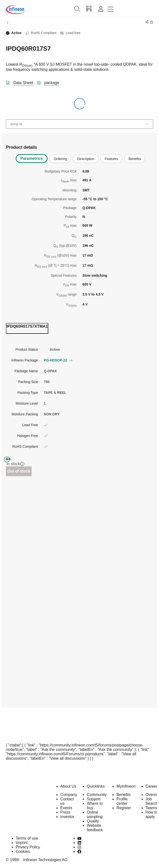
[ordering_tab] (27, 328)
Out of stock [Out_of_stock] (19, 471)
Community (97, 795)
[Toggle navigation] (110, 9)
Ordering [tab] (60, 159)
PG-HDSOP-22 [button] (58, 360)
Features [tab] (111, 159)
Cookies (23, 851)
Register (124, 808)
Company (69, 795)
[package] (50, 82)
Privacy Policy (28, 847)
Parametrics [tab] (32, 158)
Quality (93, 821)
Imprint (22, 843)
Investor (67, 817)
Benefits (123, 795)
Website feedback (95, 828)
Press (65, 812)
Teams (151, 808)
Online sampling (95, 814)
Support (94, 799)
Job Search (152, 801)
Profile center (122, 801)
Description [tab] (86, 159)
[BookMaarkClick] (151, 22)
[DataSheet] (21, 82)
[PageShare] (146, 22)
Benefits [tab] (135, 159)
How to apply (152, 814)
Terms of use (27, 838)
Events (66, 808)
